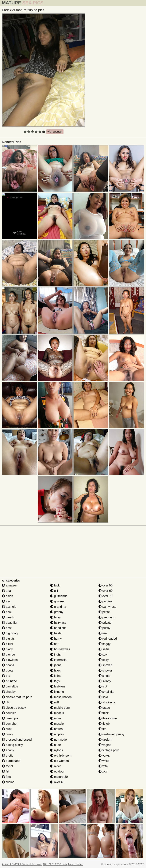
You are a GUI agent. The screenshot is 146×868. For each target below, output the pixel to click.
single (104, 676)
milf (54, 702)
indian (56, 655)
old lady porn (61, 756)
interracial (59, 660)
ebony (8, 750)
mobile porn (60, 708)
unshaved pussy (111, 734)
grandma (58, 607)
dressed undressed (17, 740)
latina (56, 676)
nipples (57, 734)
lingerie (57, 692)
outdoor (57, 771)
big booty (10, 633)
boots (8, 670)
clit (6, 702)
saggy (104, 644)
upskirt (105, 740)
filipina (8, 782)
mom (56, 718)
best (7, 628)
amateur (9, 585)
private (105, 623)
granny (57, 612)
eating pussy (12, 745)
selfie (104, 649)
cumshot (10, 724)
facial (7, 766)
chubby (9, 692)
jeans (56, 665)
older (56, 766)
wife (103, 766)
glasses (57, 601)
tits (102, 729)
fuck (55, 585)
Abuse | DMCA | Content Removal (22, 864)
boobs (8, 665)
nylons (57, 750)
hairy (55, 617)
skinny (105, 681)
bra (6, 676)
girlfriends (59, 596)
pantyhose (107, 607)
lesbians (58, 686)
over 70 (106, 596)
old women (60, 761)
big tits (8, 639)
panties (105, 601)
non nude (58, 740)
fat (6, 771)
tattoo (104, 708)
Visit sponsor (55, 132)
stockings (107, 702)
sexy (104, 660)
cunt (7, 729)
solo (103, 697)
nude (56, 745)
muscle (57, 724)
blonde (8, 655)
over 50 (106, 585)
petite (104, 612)
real (103, 633)
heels (56, 633)
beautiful (10, 623)
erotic (8, 756)
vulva (104, 756)
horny (56, 639)
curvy (8, 734)
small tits (106, 692)
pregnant (106, 617)
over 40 (57, 782)
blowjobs (10, 660)
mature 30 (59, 777)
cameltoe (10, 686)
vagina (105, 745)
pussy (104, 628)
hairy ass (58, 623)
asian (8, 596)
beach (8, 617)
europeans (11, 761)
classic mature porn (17, 697)
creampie (10, 718)
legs (55, 681)
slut (103, 686)
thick (104, 713)
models (57, 713)
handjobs (58, 628)
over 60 (106, 591)
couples (9, 713)
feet (6, 777)
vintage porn (109, 750)
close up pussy (14, 708)
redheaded (108, 639)
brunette (9, 681)
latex (55, 670)
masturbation (61, 697)
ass (6, 601)
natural (57, 729)
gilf (54, 591)
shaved (105, 665)
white (104, 761)
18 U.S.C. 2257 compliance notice (63, 864)
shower (105, 670)
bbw (7, 612)
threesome (108, 718)
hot (54, 644)
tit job (104, 724)
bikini (7, 644)
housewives (60, 649)
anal (7, 591)
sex (103, 655)
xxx (103, 771)
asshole (9, 607)
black (7, 649)
